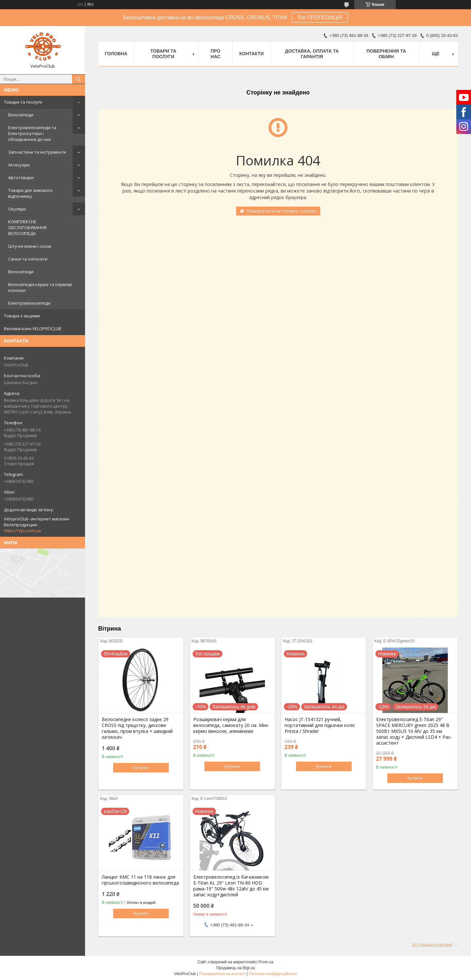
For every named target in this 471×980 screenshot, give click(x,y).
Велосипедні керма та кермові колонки (40, 287)
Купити (141, 768)
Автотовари (21, 177)
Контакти (251, 54)
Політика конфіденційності (273, 974)
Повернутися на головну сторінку (282, 211)
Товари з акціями (22, 316)
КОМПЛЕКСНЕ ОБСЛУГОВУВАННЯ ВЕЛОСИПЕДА (27, 228)
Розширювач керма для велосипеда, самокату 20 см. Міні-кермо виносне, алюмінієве (231, 725)
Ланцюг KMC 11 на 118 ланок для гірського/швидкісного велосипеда (140, 880)
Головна (116, 54)
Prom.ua (266, 962)
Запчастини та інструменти (37, 152)
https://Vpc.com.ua (22, 531)
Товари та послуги (23, 102)
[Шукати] (78, 79)
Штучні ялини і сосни (30, 246)
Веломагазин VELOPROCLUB (33, 329)
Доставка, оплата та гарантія (312, 54)
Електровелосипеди (29, 303)
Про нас (216, 54)
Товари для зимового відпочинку (30, 193)
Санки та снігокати (28, 259)
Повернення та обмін (386, 54)
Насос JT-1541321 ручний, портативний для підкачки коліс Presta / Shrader (320, 725)
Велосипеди (21, 115)
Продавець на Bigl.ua (235, 968)
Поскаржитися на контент (222, 974)
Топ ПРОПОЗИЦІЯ (320, 17)
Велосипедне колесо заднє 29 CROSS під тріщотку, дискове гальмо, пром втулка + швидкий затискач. (137, 728)
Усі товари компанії (432, 944)
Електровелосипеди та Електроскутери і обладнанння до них (32, 133)
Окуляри (17, 209)
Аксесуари (19, 165)
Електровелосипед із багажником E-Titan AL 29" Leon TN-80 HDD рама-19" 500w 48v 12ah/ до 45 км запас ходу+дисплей (231, 886)
